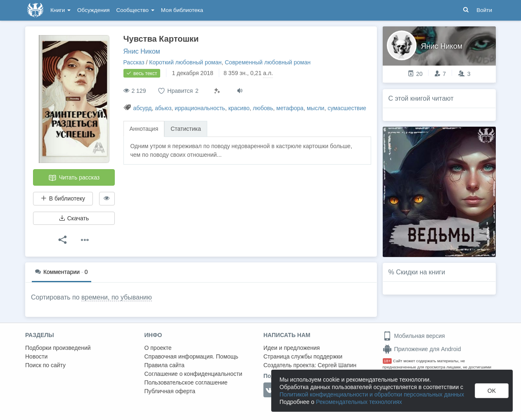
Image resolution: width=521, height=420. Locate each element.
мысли (316, 108)
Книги (60, 10)
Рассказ (134, 62)
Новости (36, 356)
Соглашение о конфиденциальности (193, 374)
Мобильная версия (414, 336)
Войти (484, 10)
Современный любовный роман (268, 62)
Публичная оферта (170, 391)
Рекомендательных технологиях (359, 402)
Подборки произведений (58, 348)
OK (492, 391)
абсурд (142, 108)
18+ (387, 361)
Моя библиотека (182, 10)
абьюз (163, 108)
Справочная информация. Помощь (192, 356)
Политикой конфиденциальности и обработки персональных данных (372, 394)
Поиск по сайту (45, 365)
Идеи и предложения (292, 348)
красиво (239, 108)
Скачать (74, 218)
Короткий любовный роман (185, 62)
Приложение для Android (422, 349)
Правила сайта (165, 365)
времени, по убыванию (117, 297)
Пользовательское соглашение (186, 382)
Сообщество (135, 10)
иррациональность (200, 108)
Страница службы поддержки (303, 356)
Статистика (186, 129)
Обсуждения (93, 10)
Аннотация (144, 129)
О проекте (158, 348)
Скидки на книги (420, 272)
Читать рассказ (74, 178)
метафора (290, 108)
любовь (263, 108)
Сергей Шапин (337, 365)
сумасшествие (347, 108)
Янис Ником (142, 51)
